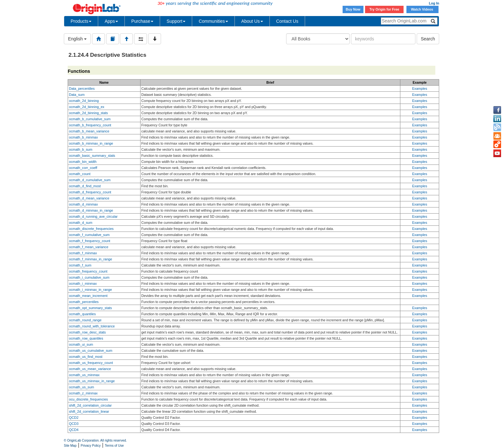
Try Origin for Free (384, 9)
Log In (434, 3)
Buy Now (353, 9)
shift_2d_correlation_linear (89, 411)
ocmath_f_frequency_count (90, 241)
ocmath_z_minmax (83, 393)
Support (176, 21)
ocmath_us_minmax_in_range (92, 381)
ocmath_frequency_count (88, 271)
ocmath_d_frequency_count (90, 192)
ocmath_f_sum (80, 265)
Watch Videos (422, 9)
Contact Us (287, 21)
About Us (252, 21)
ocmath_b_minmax (83, 137)
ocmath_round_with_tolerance (92, 326)
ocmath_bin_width (83, 162)
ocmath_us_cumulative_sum (91, 351)
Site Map (70, 446)
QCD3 (74, 424)
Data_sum (77, 95)
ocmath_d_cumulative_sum (90, 180)
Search (428, 39)
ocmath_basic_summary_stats (92, 156)
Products (81, 21)
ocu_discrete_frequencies (88, 399)
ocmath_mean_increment (88, 296)
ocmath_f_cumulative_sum (89, 235)
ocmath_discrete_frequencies (91, 229)
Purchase (142, 21)
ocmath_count (80, 174)
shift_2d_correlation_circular (90, 405)
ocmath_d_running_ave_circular (93, 216)
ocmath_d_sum (81, 223)
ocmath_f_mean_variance (89, 247)
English (77, 39)
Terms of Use (114, 446)
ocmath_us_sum (81, 387)
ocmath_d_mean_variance (89, 198)
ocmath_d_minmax (83, 204)
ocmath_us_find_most (86, 357)
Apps (111, 21)
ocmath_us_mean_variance (90, 369)
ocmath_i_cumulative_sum (89, 277)
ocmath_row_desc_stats (87, 332)
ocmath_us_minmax (84, 375)
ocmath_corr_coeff (83, 168)
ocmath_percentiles (84, 302)
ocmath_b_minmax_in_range (91, 143)
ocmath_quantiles (82, 314)
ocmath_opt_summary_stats (90, 308)
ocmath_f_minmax (83, 253)
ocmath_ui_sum (81, 344)
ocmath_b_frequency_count (90, 125)
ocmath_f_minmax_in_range (90, 259)
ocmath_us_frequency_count (91, 363)
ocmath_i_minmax (83, 283)
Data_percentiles (82, 89)
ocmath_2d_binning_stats (88, 113)
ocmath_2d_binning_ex (87, 107)
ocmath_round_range (85, 320)
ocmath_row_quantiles (86, 338)
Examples (420, 89)
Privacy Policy (91, 446)
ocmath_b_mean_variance (89, 131)
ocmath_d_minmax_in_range (91, 210)
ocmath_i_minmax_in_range (90, 290)
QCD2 (74, 418)
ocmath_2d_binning (84, 101)
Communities (213, 21)
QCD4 (74, 430)
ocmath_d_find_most (85, 186)
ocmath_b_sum (81, 149)
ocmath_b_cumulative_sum (90, 119)
